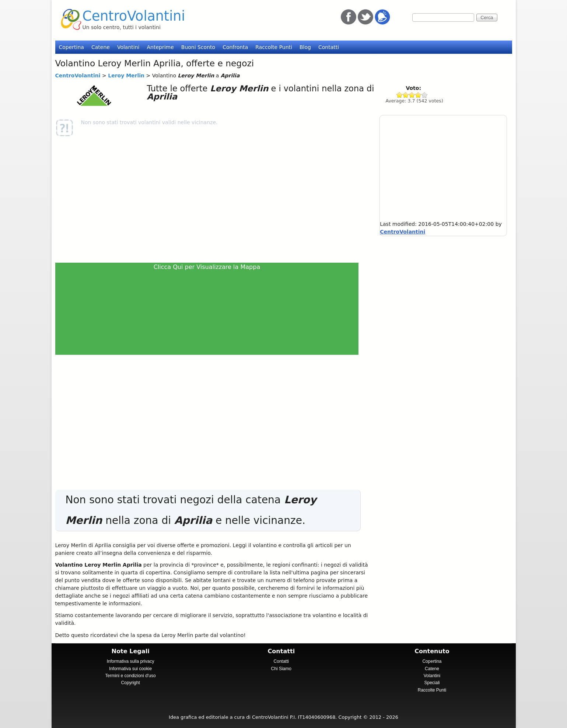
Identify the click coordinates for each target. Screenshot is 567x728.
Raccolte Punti (274, 47)
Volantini (128, 47)
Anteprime (160, 47)
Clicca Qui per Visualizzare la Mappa (207, 267)
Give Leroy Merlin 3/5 (412, 95)
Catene (101, 47)
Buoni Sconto (198, 47)
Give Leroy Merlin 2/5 (406, 95)
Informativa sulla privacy (131, 661)
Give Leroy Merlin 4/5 (418, 95)
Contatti (329, 47)
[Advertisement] (210, 200)
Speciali (432, 683)
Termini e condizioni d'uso (131, 676)
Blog (305, 47)
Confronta (235, 47)
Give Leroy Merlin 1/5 (400, 95)
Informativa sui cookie (130, 669)
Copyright (130, 683)
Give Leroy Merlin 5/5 (425, 95)
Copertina (71, 47)
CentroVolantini (134, 16)
